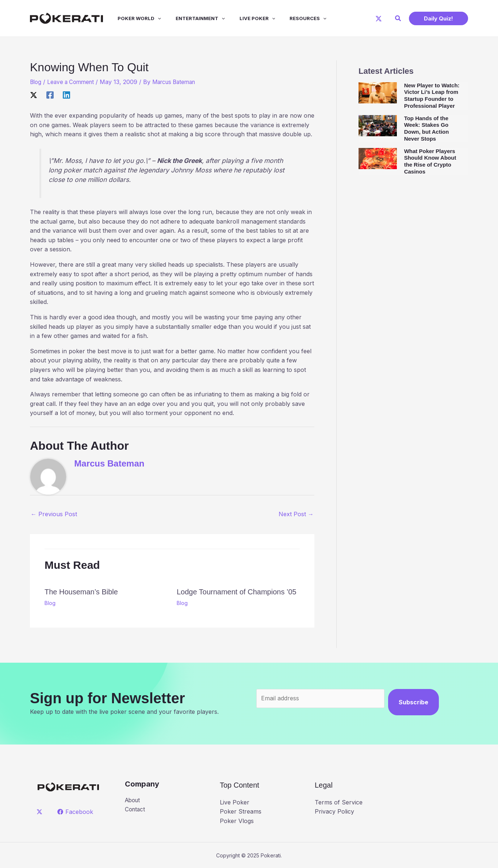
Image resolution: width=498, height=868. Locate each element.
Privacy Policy (334, 811)
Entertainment (190, 18)
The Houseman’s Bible (81, 592)
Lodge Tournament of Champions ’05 (237, 592)
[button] (398, 18)
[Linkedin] (66, 95)
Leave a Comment (73, 82)
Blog (36, 82)
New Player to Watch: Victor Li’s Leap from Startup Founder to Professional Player (432, 96)
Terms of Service (339, 802)
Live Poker (244, 18)
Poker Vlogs (237, 821)
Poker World (132, 18)
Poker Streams (241, 811)
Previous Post (54, 514)
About (133, 800)
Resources (292, 18)
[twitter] (41, 812)
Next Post (296, 514)
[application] (150, 18)
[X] (379, 19)
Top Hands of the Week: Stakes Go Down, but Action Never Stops (427, 128)
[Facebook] (50, 95)
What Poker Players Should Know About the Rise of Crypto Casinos (430, 161)
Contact (136, 810)
